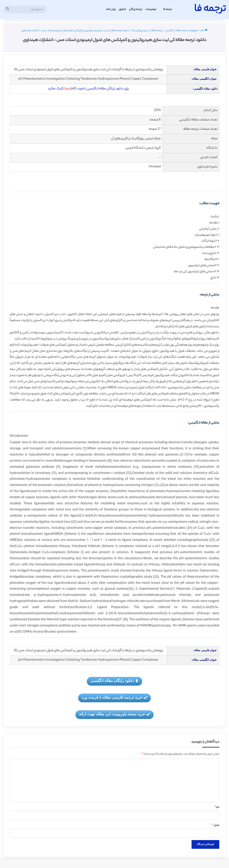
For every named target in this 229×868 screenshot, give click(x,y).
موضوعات (151, 9)
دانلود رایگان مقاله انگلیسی (114, 681)
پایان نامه (111, 9)
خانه (204, 31)
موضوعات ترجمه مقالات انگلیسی (181, 31)
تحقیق (122, 9)
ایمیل (216, 825)
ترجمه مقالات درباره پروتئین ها (147, 31)
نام (217, 807)
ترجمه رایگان (136, 9)
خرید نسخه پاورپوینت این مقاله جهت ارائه (114, 714)
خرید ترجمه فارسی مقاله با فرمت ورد (114, 698)
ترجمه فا (168, 9)
